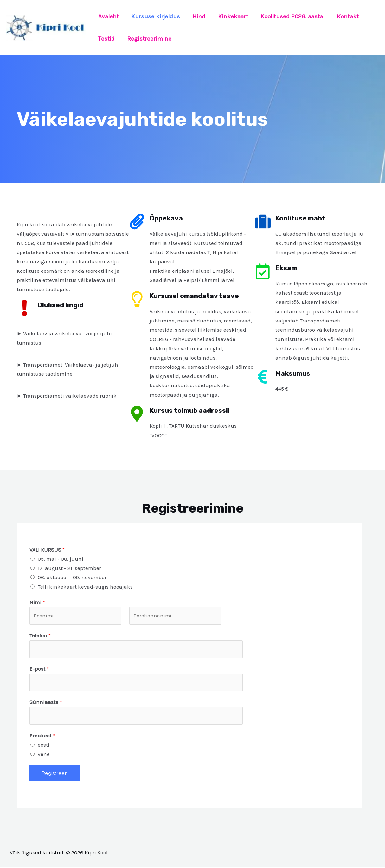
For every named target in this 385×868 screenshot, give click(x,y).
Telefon (40, 636)
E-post (39, 669)
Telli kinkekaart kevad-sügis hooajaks (85, 587)
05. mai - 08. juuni (61, 559)
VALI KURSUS (47, 550)
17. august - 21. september (69, 568)
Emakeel (42, 737)
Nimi (37, 602)
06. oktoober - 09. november (72, 577)
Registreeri (55, 774)
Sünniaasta (46, 703)
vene (44, 755)
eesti (44, 746)
